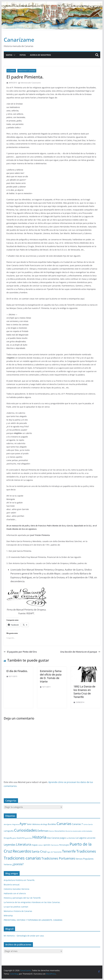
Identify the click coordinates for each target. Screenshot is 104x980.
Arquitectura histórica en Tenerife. (19, 880)
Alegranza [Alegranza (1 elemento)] (16, 824)
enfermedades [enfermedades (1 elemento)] (87, 831)
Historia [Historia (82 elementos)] (39, 837)
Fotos (23, 55)
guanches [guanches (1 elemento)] (29, 838)
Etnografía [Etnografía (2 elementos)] (8, 838)
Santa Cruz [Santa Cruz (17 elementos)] (39, 851)
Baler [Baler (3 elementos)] (29, 824)
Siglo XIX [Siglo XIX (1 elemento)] (50, 852)
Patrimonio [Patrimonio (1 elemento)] (55, 845)
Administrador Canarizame (31, 83)
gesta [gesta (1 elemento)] (14, 838)
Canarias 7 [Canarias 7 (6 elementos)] (77, 824)
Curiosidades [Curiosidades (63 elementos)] (25, 830)
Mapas (9, 55)
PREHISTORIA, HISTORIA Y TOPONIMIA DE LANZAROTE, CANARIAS (33, 920)
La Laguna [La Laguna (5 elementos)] (81, 838)
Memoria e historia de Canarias (18, 911)
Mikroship (8, 916)
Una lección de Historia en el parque (80, 652)
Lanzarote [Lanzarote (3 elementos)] (91, 838)
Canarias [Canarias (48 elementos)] (64, 824)
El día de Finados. (17, 671)
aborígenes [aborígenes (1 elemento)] (8, 824)
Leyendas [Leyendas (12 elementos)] (10, 845)
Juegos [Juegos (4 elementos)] (63, 838)
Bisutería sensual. (12, 885)
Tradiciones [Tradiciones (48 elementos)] (86, 851)
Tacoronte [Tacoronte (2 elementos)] (57, 852)
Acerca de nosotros (40, 55)
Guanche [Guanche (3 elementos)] (21, 838)
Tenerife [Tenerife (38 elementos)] (69, 851)
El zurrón (11, 71)
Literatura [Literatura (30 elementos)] (23, 844)
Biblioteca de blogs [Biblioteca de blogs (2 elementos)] (40, 824)
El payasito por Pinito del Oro (20, 652)
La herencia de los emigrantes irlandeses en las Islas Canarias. (32, 902)
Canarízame (19, 40)
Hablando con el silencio (15, 893)
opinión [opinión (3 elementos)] (47, 845)
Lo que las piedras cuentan (16, 907)
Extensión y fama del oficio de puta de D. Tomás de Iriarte (51, 676)
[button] (14, 55)
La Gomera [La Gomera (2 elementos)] (71, 838)
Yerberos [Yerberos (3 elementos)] (8, 864)
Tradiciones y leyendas (27, 71)
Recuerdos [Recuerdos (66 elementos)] (22, 851)
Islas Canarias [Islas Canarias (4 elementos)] (53, 838)
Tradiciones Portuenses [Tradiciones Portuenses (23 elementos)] (58, 858)
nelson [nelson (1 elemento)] (41, 845)
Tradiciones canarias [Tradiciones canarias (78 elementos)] (22, 858)
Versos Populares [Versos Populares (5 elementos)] (85, 859)
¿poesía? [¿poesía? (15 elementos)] (18, 864)
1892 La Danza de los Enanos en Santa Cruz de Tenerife (84, 692)
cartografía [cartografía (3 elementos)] (9, 831)
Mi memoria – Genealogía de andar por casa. (24, 936)
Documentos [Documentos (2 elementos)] (60, 831)
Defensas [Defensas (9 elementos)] (43, 831)
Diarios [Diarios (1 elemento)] (52, 831)
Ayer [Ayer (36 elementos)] (23, 824)
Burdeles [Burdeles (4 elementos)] (52, 824)
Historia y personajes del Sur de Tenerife (22, 898)
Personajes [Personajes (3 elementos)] (64, 845)
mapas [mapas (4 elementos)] (35, 845)
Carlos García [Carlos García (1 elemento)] (88, 824)
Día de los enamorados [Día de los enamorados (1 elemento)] (73, 831)
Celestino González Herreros (17, 889)
